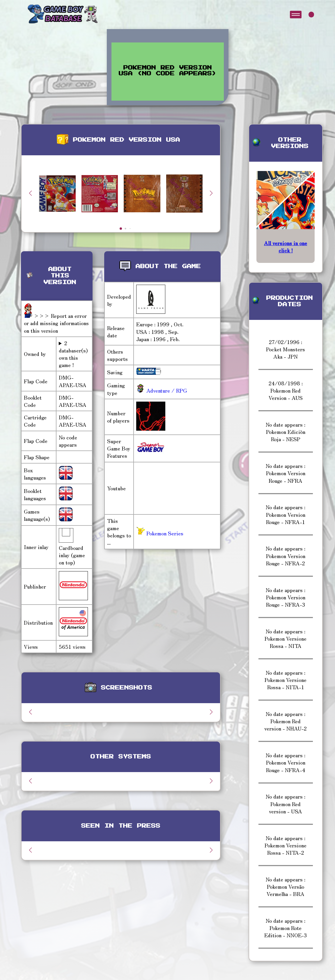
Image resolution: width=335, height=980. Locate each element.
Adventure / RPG (166, 390)
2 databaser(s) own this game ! (73, 354)
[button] (211, 193)
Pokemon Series (160, 533)
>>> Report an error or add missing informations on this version (56, 323)
